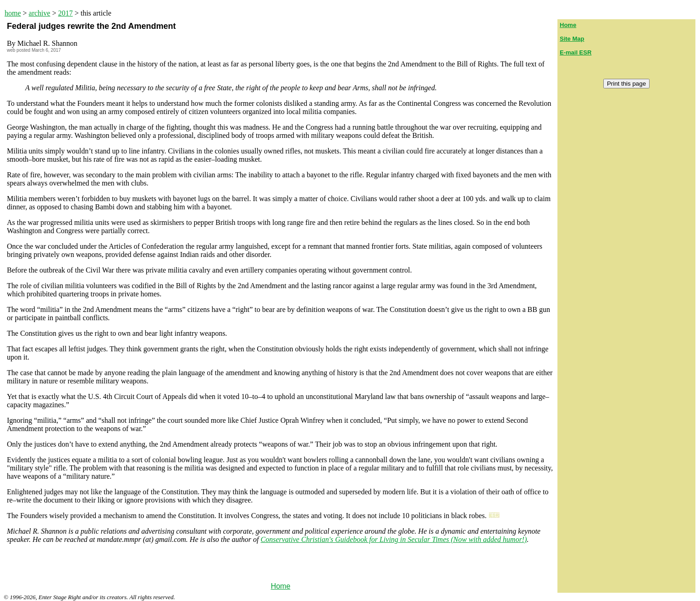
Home (281, 586)
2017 (66, 13)
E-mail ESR (576, 52)
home (13, 13)
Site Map (572, 39)
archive (40, 13)
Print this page (626, 84)
